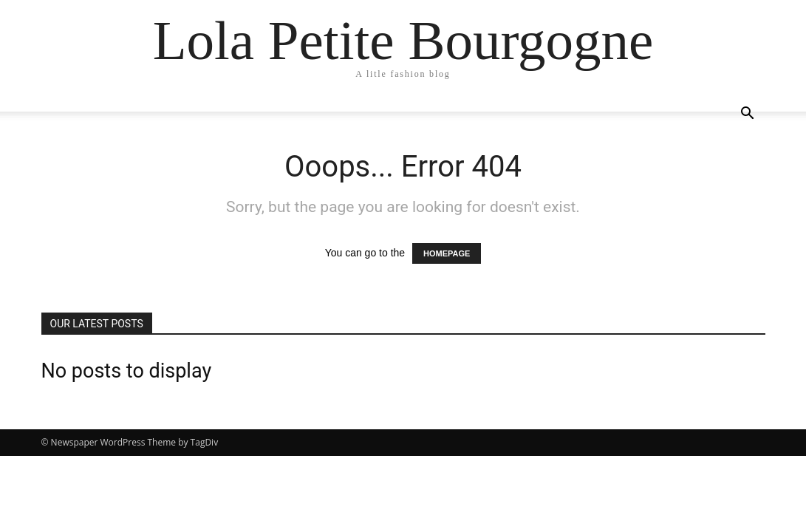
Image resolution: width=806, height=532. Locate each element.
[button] (748, 115)
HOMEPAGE (447, 253)
